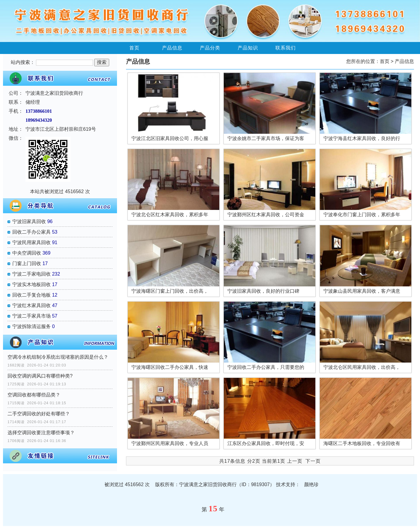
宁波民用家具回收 (31, 242)
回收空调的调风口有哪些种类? (40, 376)
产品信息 (172, 48)
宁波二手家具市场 (31, 316)
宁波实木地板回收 (31, 284)
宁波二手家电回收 (31, 274)
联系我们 (286, 48)
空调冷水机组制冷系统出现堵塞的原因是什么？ (58, 357)
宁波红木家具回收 (31, 305)
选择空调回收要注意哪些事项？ (41, 433)
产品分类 (210, 48)
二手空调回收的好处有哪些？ (39, 414)
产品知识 (248, 48)
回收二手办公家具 (31, 232)
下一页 (313, 461)
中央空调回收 (27, 253)
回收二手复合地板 (31, 295)
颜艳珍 (311, 484)
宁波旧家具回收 (29, 221)
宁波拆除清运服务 (31, 326)
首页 (134, 48)
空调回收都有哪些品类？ (34, 395)
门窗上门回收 (27, 263)
